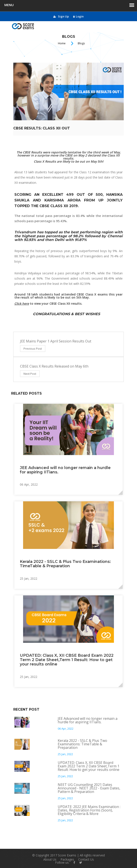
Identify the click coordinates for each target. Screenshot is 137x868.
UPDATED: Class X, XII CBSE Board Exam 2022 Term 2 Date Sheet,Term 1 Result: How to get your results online (67, 660)
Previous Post (33, 349)
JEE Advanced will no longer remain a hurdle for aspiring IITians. (65, 470)
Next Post (30, 374)
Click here (22, 303)
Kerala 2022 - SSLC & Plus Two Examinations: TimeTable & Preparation (65, 564)
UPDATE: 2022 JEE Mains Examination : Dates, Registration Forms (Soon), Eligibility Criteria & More (89, 810)
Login (78, 16)
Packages (67, 859)
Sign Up (61, 16)
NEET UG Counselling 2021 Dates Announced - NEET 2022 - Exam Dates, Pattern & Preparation (89, 788)
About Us (50, 859)
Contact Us (86, 859)
